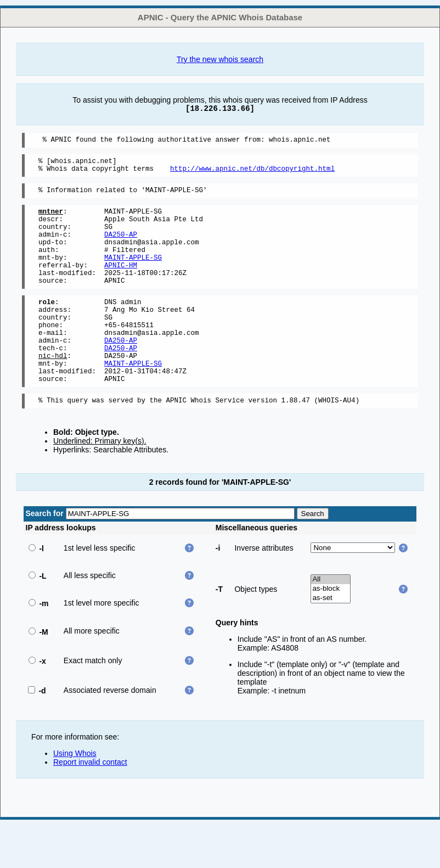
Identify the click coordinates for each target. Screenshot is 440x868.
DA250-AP (121, 247)
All (331, 622)
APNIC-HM (121, 285)
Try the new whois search (220, 59)
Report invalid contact (90, 805)
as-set (331, 641)
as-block (331, 632)
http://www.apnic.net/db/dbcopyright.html (252, 173)
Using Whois (75, 796)
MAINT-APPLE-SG (133, 275)
